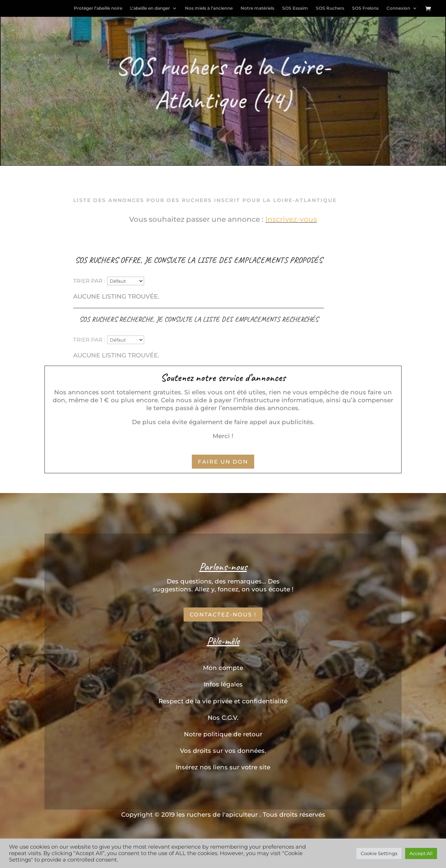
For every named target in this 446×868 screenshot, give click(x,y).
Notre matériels (257, 8)
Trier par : (89, 280)
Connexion (398, 8)
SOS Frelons (365, 8)
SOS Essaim (295, 8)
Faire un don (223, 462)
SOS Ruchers (330, 8)
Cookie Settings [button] (379, 853)
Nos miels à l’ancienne (209, 8)
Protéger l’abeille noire (98, 8)
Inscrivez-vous (291, 219)
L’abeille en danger (150, 8)
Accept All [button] (421, 853)
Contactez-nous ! (223, 614)
